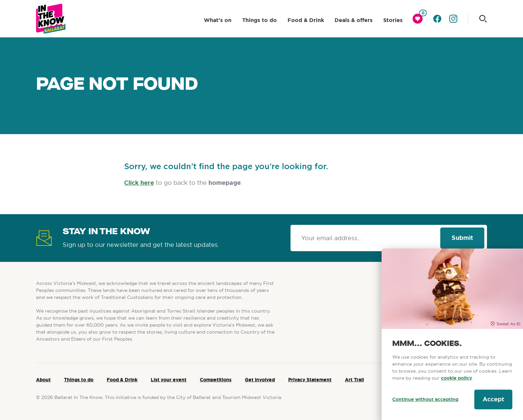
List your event (169, 380)
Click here (139, 183)
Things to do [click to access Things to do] (259, 20)
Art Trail (354, 380)
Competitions (216, 380)
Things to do (79, 380)
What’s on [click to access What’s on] (218, 20)
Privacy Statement (310, 380)
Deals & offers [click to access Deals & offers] (354, 20)
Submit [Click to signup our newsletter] (462, 238)
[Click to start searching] (483, 19)
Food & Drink (122, 380)
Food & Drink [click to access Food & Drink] (306, 20)
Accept (493, 399)
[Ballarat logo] (51, 19)
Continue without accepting (425, 399)
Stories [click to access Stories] (393, 20)
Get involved (260, 380)
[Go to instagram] (453, 19)
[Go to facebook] (437, 19)
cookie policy (456, 378)
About (43, 380)
